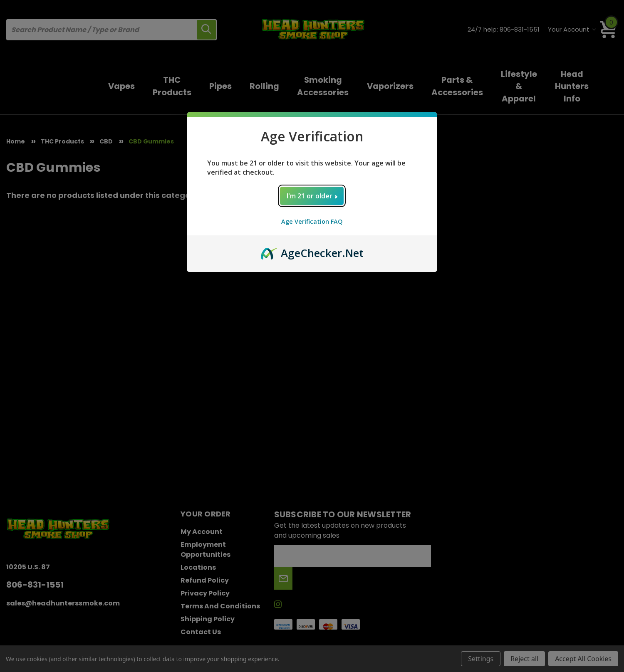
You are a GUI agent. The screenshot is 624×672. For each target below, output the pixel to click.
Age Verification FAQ (312, 221)
